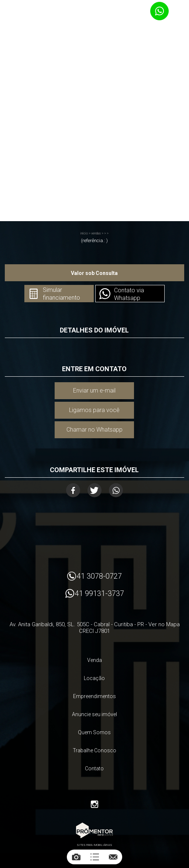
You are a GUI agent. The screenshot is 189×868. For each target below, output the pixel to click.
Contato (94, 768)
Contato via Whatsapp (129, 294)
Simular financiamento (61, 294)
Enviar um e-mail (94, 391)
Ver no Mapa (164, 624)
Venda (94, 660)
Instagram (94, 804)
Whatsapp (116, 490)
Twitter (94, 490)
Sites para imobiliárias (94, 845)
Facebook (73, 490)
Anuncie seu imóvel (94, 714)
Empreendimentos (94, 696)
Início (84, 233)
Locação (94, 678)
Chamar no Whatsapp (94, 430)
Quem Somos (94, 732)
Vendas (96, 233)
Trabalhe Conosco (94, 750)
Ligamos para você (94, 410)
